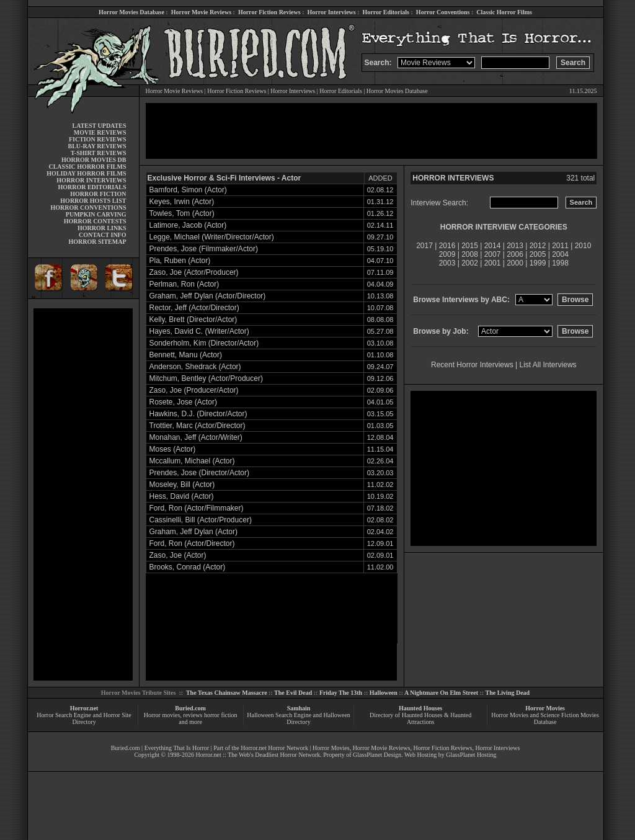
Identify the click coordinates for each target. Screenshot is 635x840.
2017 (424, 246)
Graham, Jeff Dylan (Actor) (194, 532)
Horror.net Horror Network (274, 748)
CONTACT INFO (103, 235)
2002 (470, 263)
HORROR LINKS (102, 228)
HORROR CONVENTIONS (89, 208)
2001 (493, 263)
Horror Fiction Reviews (269, 12)
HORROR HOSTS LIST (93, 201)
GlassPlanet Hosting (471, 755)
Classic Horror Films (504, 12)
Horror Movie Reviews (201, 12)
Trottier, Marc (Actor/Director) (198, 426)
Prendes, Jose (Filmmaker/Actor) (204, 249)
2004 (560, 254)
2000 (515, 263)
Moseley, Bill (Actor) (182, 485)
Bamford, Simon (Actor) (188, 190)
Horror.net (84, 708)
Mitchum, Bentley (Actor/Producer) (206, 378)
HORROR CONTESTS (95, 221)
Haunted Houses (420, 708)
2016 (447, 246)
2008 (470, 254)
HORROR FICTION (98, 194)
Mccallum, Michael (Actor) (192, 461)
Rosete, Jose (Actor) (183, 402)
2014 (493, 246)
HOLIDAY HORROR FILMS (86, 173)
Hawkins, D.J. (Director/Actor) (198, 414)
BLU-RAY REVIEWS (97, 146)
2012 (538, 246)
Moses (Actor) (173, 449)
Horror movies (162, 715)
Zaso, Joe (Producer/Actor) (194, 390)
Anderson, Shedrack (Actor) (195, 367)
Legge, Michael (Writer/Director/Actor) (212, 237)
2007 (493, 254)
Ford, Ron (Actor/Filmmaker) (197, 508)
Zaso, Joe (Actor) (178, 555)
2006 (515, 254)
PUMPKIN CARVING (96, 214)
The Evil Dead (293, 693)
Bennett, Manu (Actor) (186, 355)
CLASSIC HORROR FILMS (87, 167)
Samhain (299, 708)
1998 (560, 263)
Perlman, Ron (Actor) (184, 284)
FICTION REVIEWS (98, 139)
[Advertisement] (83, 494)
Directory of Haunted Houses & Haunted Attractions (420, 718)
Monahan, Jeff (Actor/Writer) (196, 437)
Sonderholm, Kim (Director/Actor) (204, 343)
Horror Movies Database (131, 12)
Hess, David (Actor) (182, 496)
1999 (538, 263)
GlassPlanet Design (377, 755)
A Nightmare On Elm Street (441, 693)
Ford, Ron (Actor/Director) (192, 543)
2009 (447, 254)
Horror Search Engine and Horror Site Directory (84, 718)
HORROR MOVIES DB (94, 160)
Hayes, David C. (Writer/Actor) (199, 331)
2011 (560, 246)
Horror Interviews (331, 12)
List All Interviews (548, 365)
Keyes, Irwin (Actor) (182, 202)
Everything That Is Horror (177, 748)
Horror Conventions (443, 12)
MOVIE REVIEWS (100, 132)
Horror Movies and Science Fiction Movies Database (545, 718)
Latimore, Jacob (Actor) (188, 225)
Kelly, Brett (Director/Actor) (193, 319)
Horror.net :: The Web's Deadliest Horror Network (258, 755)
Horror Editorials (386, 12)
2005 (538, 254)
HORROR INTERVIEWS (91, 180)
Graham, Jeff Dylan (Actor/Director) (208, 296)
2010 (583, 246)
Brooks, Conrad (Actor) (188, 567)
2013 (515, 246)
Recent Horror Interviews (472, 365)
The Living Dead (508, 693)
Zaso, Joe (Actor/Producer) (194, 272)
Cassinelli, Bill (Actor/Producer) (201, 520)
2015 (470, 246)
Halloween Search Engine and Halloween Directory (299, 718)
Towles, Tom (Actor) (182, 213)
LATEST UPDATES (100, 126)
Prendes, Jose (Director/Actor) (199, 473)
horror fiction (221, 715)
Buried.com (190, 708)
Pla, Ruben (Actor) (180, 261)
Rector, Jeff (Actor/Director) (194, 308)
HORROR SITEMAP (97, 242)
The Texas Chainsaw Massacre (227, 693)
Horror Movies (545, 708)
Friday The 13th (341, 693)
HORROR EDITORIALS (92, 187)
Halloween (384, 693)
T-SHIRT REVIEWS (98, 153)
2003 (447, 263)
